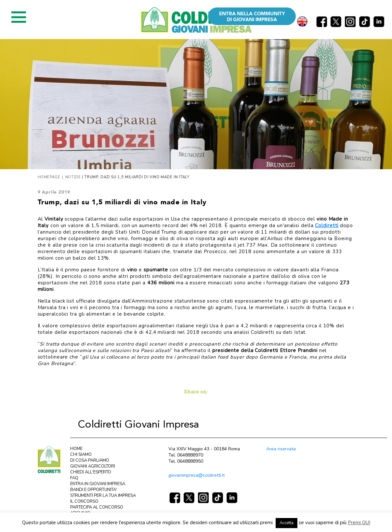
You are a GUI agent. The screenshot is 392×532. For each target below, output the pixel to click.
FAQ (74, 478)
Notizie (73, 177)
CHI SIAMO (81, 455)
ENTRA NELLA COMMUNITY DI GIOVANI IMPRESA (252, 17)
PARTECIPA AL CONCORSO (97, 507)
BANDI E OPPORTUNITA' (94, 490)
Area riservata (281, 449)
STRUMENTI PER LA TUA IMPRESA (103, 496)
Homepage (49, 177)
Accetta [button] (287, 523)
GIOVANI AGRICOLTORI (93, 466)
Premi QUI (359, 523)
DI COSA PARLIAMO (90, 460)
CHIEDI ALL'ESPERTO (91, 472)
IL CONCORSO (84, 501)
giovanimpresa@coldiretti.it (196, 475)
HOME (76, 449)
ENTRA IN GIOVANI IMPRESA (98, 484)
